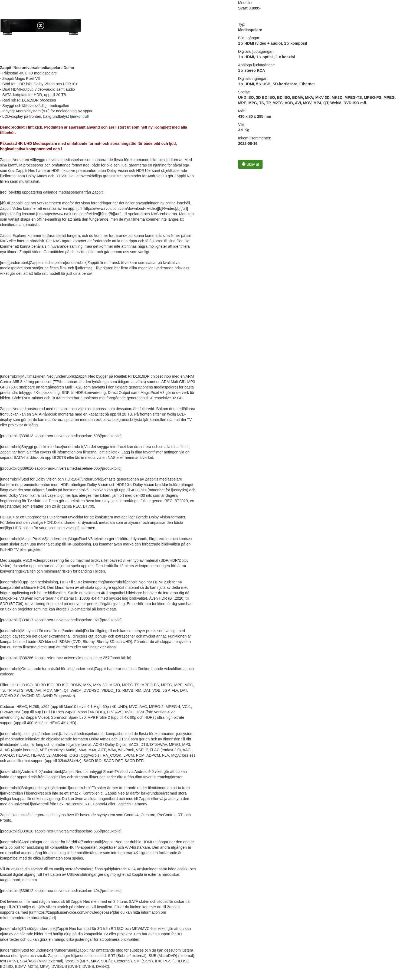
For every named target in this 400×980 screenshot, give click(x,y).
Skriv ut (250, 164)
